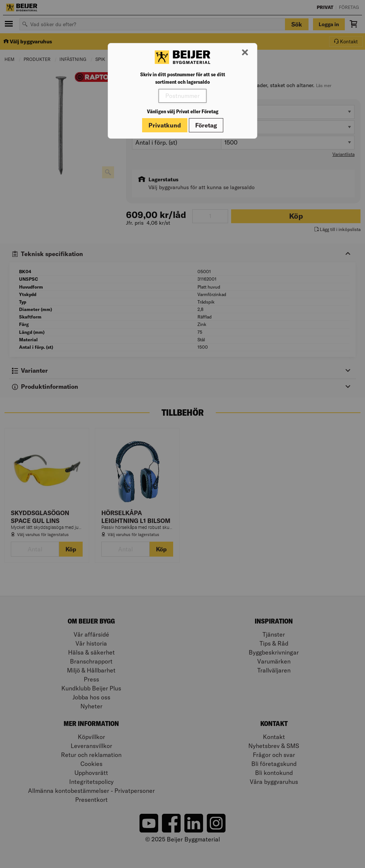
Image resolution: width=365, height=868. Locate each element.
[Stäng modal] (245, 53)
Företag (206, 125)
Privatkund (165, 125)
